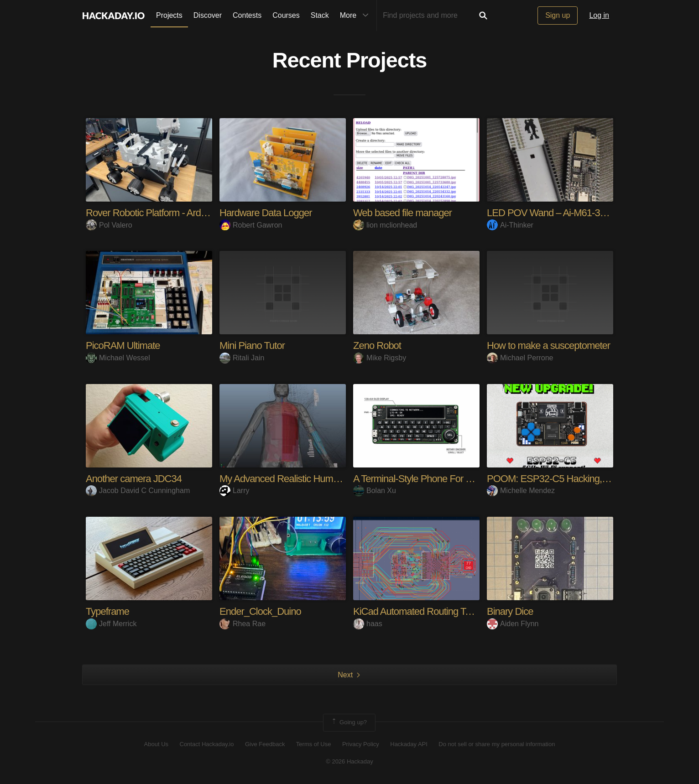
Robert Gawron (251, 225)
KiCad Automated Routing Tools (417, 611)
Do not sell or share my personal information (497, 744)
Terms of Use (314, 744)
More (356, 16)
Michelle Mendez (521, 491)
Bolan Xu (375, 491)
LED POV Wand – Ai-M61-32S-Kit (556, 213)
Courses (286, 15)
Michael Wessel (118, 358)
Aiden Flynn (513, 624)
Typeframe (107, 611)
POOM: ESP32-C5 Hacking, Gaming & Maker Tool (589, 479)
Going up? (349, 722)
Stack (320, 15)
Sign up (558, 15)
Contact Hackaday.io (207, 744)
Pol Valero (109, 225)
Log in (599, 15)
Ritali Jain (242, 358)
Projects (169, 15)
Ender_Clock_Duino (260, 611)
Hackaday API (409, 744)
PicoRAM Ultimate (123, 345)
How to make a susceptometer (548, 345)
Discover (208, 15)
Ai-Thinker (510, 225)
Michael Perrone (520, 358)
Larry (234, 491)
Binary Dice (510, 611)
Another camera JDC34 (134, 479)
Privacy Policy (361, 744)
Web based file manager (402, 213)
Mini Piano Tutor (252, 345)
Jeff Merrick (111, 624)
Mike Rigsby (380, 358)
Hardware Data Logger (266, 213)
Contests (247, 15)
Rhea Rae (243, 624)
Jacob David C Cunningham (138, 491)
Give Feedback (265, 744)
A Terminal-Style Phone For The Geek (430, 479)
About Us (156, 744)
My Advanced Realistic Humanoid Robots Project (318, 479)
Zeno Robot (377, 345)
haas (368, 624)
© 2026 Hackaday (349, 761)
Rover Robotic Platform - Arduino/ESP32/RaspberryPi (194, 213)
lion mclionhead (385, 225)
